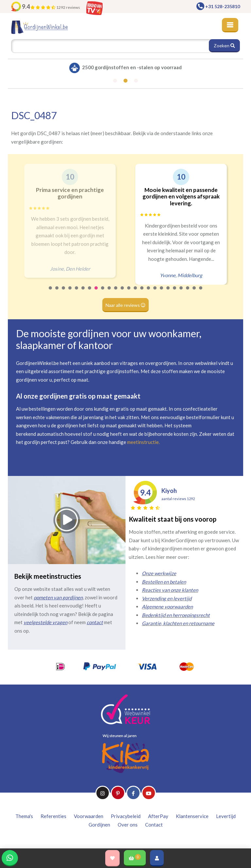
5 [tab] (77, 292)
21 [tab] (181, 292)
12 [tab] (123, 292)
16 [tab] (149, 292)
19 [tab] (168, 292)
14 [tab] (136, 292)
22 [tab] (188, 292)
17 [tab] (155, 292)
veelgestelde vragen (45, 622)
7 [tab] (90, 292)
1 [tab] (51, 292)
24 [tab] (201, 292)
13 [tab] (129, 292)
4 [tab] (70, 292)
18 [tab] (162, 292)
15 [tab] (142, 292)
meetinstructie (143, 442)
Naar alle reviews (125, 305)
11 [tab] (116, 292)
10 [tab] (109, 292)
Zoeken (224, 46)
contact (95, 622)
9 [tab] (103, 292)
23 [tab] (194, 292)
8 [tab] (96, 292)
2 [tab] (57, 292)
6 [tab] (83, 292)
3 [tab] (64, 292)
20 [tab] (175, 292)
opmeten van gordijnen (58, 597)
